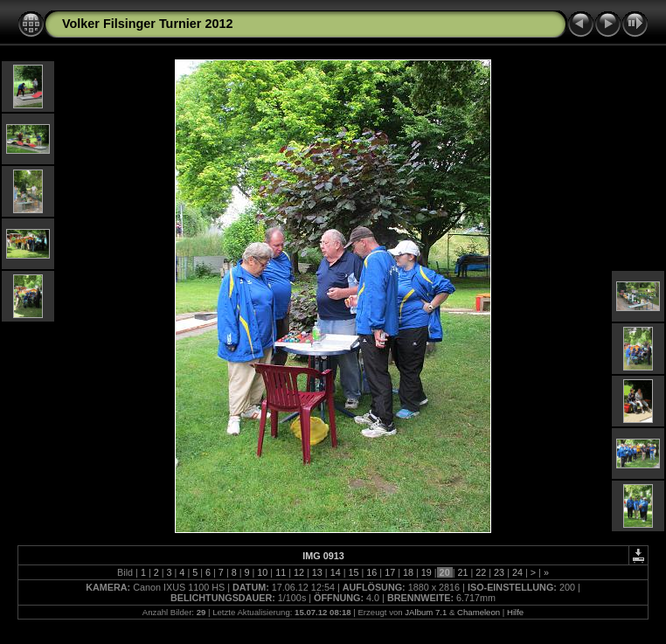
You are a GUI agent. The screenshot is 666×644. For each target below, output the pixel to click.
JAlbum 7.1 (426, 612)
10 (262, 572)
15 (353, 572)
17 (390, 572)
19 (427, 572)
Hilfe (515, 612)
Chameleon (479, 612)
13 (317, 572)
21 (462, 572)
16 (371, 572)
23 (499, 572)
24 (517, 572)
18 (408, 572)
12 (299, 572)
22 (481, 572)
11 (281, 572)
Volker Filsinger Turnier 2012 (147, 24)
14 (336, 572)
